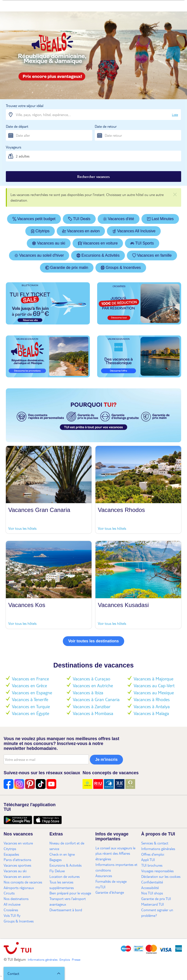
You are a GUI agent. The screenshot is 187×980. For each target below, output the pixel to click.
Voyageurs (14, 147)
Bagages (56, 860)
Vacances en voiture (98, 243)
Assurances (104, 876)
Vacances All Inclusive (134, 231)
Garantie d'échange (110, 892)
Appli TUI (148, 860)
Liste (175, 115)
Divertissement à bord (66, 910)
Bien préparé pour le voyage (70, 893)
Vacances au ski (49, 243)
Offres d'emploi (153, 854)
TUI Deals (79, 219)
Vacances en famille (152, 255)
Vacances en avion (81, 231)
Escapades (11, 854)
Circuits (9, 893)
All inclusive (12, 904)
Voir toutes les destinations (93, 641)
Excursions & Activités (98, 255)
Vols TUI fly (12, 915)
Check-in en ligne (62, 854)
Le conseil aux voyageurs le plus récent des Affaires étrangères (115, 853)
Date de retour (106, 126)
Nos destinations (16, 899)
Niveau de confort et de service (67, 846)
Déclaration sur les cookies (161, 876)
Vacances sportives (17, 865)
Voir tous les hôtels (22, 528)
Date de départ (17, 126)
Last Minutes (160, 219)
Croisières (11, 910)
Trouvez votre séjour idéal (25, 106)
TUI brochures (152, 865)
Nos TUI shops (152, 893)
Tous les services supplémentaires (62, 885)
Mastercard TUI (153, 904)
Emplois (65, 960)
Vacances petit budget (34, 219)
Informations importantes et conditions (116, 867)
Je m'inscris (106, 759)
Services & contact (155, 843)
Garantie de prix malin (67, 268)
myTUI (100, 887)
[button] (34, 973)
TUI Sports (142, 243)
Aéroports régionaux (19, 888)
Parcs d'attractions (17, 860)
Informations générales (158, 849)
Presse (76, 960)
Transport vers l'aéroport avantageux (68, 901)
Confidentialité (152, 882)
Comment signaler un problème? (157, 913)
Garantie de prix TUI (156, 899)
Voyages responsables (157, 871)
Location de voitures (65, 876)
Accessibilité (150, 888)
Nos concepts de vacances (23, 882)
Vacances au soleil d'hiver (39, 255)
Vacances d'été (119, 219)
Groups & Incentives (121, 268)
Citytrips (40, 231)
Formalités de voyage (111, 881)
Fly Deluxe (57, 871)
